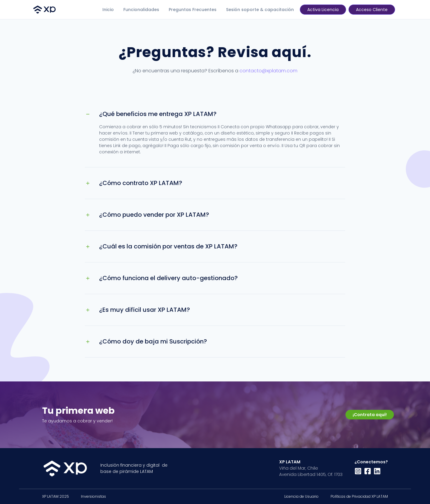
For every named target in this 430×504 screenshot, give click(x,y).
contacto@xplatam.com (268, 71)
